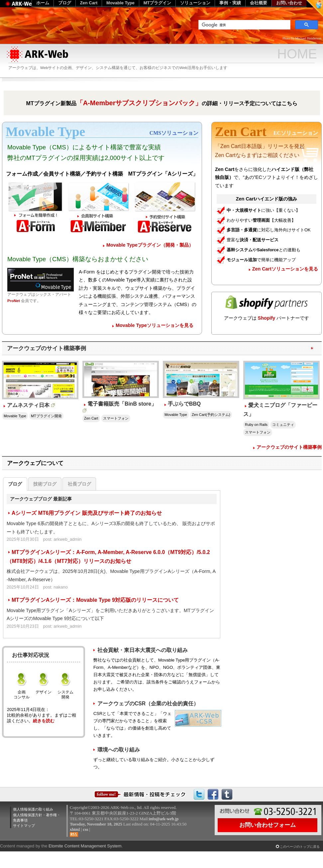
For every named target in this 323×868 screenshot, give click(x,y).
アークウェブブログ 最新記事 (41, 499)
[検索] (244, 25)
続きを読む (44, 721)
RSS (74, 834)
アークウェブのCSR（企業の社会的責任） (148, 704)
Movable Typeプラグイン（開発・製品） (150, 245)
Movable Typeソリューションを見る (155, 325)
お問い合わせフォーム (268, 825)
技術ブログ (45, 484)
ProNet (14, 301)
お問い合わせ (289, 3)
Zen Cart (89, 3)
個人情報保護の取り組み (33, 809)
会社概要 (259, 3)
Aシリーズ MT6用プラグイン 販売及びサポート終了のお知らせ (87, 513)
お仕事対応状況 (31, 655)
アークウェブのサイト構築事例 (47, 348)
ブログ (15, 484)
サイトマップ (24, 826)
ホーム (43, 3)
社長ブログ (79, 484)
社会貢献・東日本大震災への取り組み (143, 650)
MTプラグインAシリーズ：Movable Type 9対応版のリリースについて (95, 600)
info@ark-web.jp (164, 819)
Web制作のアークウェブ (28, 7)
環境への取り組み (119, 750)
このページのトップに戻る (300, 847)
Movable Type (120, 3)
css (85, 829)
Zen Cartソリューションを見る (285, 269)
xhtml (75, 829)
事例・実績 (230, 3)
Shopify (267, 318)
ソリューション (195, 3)
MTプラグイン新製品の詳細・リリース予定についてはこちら (162, 103)
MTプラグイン (158, 3)
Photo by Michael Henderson (302, 38)
